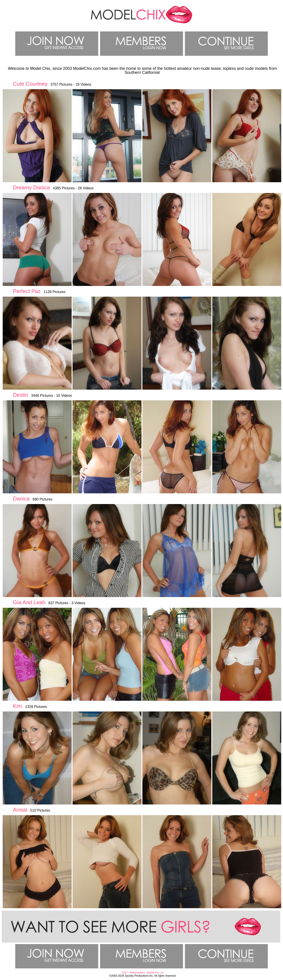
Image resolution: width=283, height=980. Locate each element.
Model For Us (155, 973)
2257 (124, 973)
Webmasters (137, 973)
